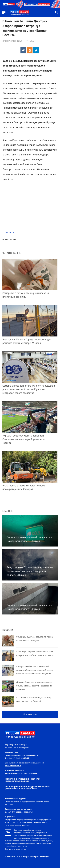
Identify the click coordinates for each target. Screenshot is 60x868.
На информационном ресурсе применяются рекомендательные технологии (28, 788)
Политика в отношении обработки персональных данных (23, 780)
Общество (10, 233)
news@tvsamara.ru (30, 755)
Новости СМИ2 (10, 239)
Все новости (30, 714)
